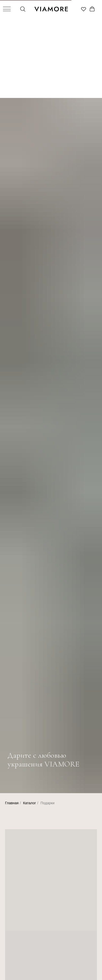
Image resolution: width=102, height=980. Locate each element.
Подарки (47, 803)
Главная (12, 803)
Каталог (29, 803)
